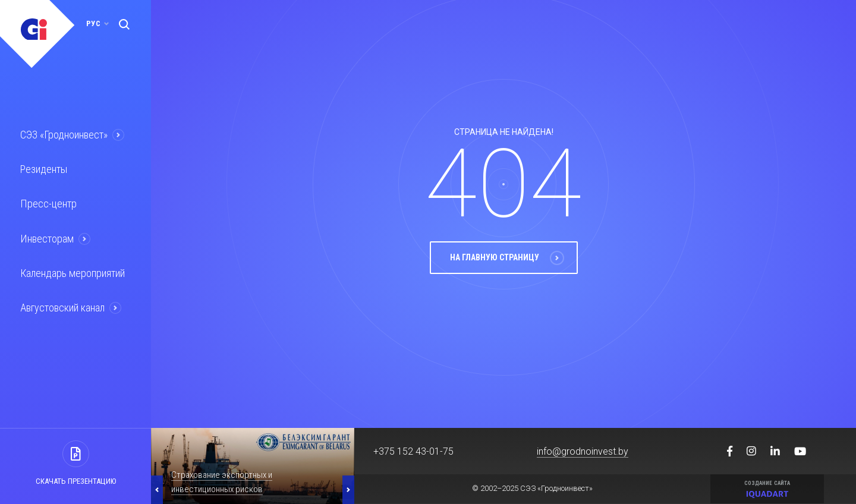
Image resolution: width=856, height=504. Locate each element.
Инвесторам (46, 236)
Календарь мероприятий (71, 270)
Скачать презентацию (76, 481)
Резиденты (43, 168)
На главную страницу (507, 273)
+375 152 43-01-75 (413, 451)
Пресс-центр (46, 202)
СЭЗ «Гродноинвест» (63, 134)
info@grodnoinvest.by (583, 451)
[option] (253, 466)
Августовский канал (62, 304)
